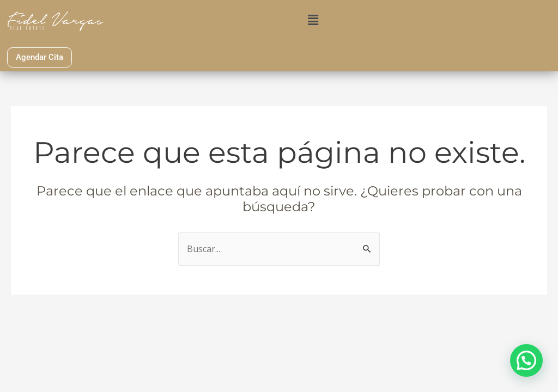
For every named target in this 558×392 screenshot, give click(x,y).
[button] (313, 20)
